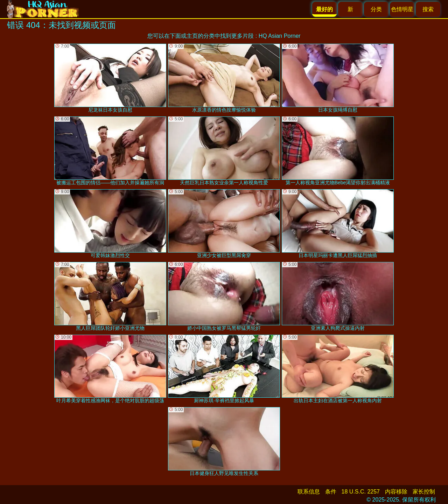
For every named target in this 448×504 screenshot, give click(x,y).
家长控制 (424, 492)
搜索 (428, 9)
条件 (331, 492)
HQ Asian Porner (280, 36)
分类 (376, 9)
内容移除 (396, 492)
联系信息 (309, 492)
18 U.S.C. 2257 (361, 492)
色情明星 (402, 9)
